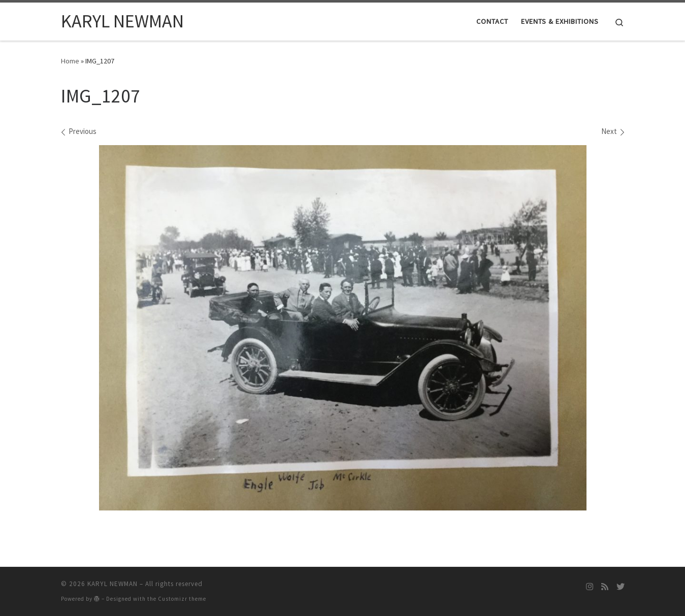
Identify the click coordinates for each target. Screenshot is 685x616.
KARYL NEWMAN (112, 584)
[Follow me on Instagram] (590, 587)
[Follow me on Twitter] (621, 587)
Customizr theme (182, 599)
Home (70, 61)
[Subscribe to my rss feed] (605, 587)
